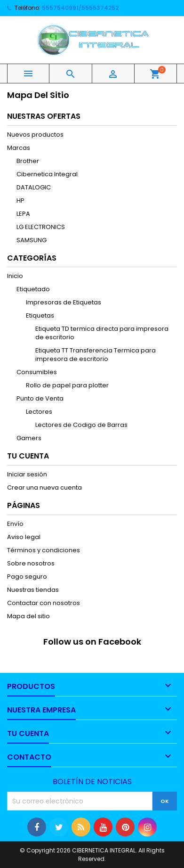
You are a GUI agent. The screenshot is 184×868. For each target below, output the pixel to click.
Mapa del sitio (28, 616)
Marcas (19, 148)
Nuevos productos (35, 135)
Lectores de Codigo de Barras (81, 425)
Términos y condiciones (44, 550)
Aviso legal (24, 537)
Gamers (29, 438)
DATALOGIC (34, 187)
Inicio (15, 276)
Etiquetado (33, 289)
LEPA (23, 214)
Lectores (39, 412)
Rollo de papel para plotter (67, 385)
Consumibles (37, 372)
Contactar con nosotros (44, 603)
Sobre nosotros (31, 563)
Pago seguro (27, 577)
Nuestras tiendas (33, 590)
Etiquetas (40, 315)
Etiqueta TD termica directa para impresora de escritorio (102, 333)
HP (20, 201)
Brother (28, 161)
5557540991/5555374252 (80, 8)
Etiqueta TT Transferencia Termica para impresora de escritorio (96, 355)
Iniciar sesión (27, 474)
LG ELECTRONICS (41, 227)
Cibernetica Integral (47, 174)
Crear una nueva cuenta (44, 487)
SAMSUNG (32, 240)
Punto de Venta (40, 398)
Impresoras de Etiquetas (64, 302)
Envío (15, 524)
